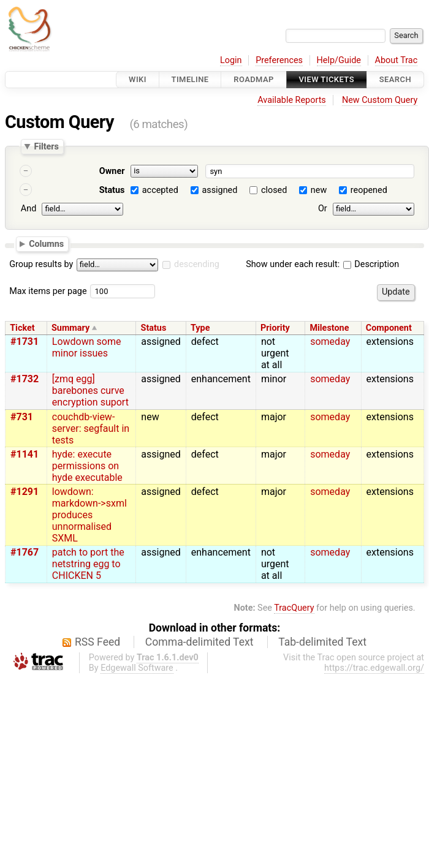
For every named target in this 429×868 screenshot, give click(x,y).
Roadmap (254, 79)
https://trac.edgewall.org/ (374, 668)
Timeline (190, 79)
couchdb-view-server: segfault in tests (91, 428)
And (28, 209)
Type (200, 328)
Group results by (41, 264)
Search (395, 79)
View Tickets (327, 79)
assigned (219, 190)
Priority (275, 328)
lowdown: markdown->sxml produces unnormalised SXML (89, 515)
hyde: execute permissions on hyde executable (87, 466)
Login (231, 60)
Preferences (279, 60)
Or (323, 209)
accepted (160, 190)
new (319, 190)
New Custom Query (380, 100)
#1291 (25, 492)
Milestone (329, 328)
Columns (46, 243)
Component (389, 328)
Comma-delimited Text (199, 642)
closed (274, 190)
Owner (112, 171)
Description (371, 264)
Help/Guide (339, 60)
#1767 (25, 552)
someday (330, 342)
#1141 (25, 454)
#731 (22, 417)
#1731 (25, 342)
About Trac (397, 60)
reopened (369, 190)
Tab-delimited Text (322, 642)
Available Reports (292, 100)
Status (112, 190)
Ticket (22, 328)
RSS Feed (97, 642)
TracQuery (294, 608)
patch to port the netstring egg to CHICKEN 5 (88, 564)
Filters (46, 146)
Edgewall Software (137, 668)
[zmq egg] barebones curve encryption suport (90, 391)
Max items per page (48, 291)
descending (197, 264)
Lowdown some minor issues (87, 347)
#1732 (25, 379)
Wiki (138, 79)
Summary (70, 328)
